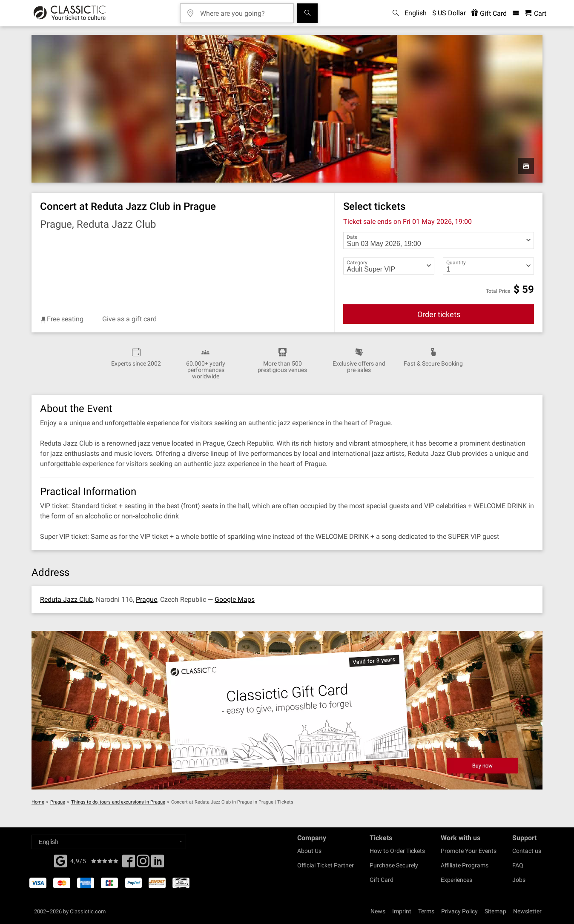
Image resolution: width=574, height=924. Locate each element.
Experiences (456, 880)
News (378, 911)
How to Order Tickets (397, 851)
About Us (309, 851)
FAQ (518, 865)
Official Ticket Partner (326, 865)
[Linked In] (158, 864)
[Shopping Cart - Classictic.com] (535, 13)
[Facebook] (60, 860)
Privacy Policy (459, 911)
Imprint (402, 911)
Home (38, 802)
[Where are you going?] (243, 10)
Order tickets (439, 314)
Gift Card (382, 880)
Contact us (527, 851)
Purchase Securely (394, 865)
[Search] (307, 13)
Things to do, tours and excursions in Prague (118, 802)
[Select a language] (109, 842)
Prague (146, 599)
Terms (426, 911)
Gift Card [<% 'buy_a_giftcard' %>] (489, 13)
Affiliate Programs (465, 865)
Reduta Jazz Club (66, 599)
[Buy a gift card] (287, 710)
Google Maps (235, 599)
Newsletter (527, 911)
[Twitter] (143, 864)
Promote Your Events (469, 851)
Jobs (519, 880)
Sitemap (495, 911)
